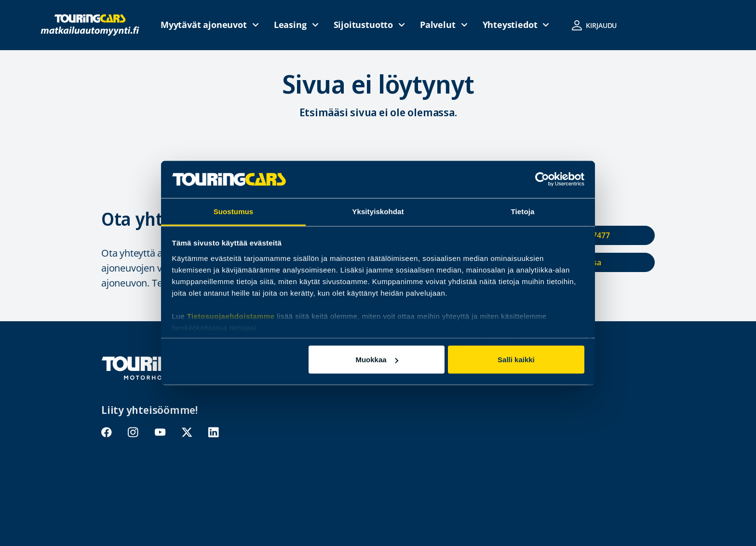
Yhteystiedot (510, 25)
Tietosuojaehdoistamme (231, 316)
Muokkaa (377, 360)
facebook (107, 432)
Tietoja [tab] (523, 211)
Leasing (290, 25)
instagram (133, 432)
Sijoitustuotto (363, 25)
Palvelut (438, 25)
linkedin (214, 432)
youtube (160, 432)
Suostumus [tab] (234, 211)
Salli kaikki (516, 360)
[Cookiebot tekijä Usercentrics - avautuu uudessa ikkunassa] (542, 179)
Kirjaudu (601, 25)
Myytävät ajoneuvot (204, 25)
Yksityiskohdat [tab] (378, 211)
